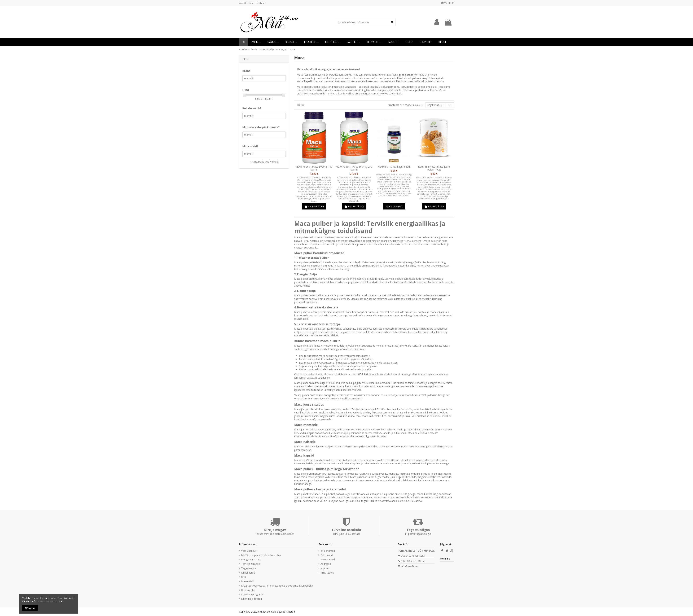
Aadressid (326, 564)
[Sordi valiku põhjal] (436, 105)
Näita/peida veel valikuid (265, 162)
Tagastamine (249, 568)
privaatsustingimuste (48, 601)
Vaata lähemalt (394, 206)
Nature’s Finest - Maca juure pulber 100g (434, 168)
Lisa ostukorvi (314, 206)
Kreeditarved (328, 559)
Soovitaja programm (253, 594)
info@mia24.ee (409, 566)
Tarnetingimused (251, 564)
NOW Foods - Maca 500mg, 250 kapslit (354, 168)
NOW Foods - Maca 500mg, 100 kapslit (314, 168)
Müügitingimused (251, 559)
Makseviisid (248, 581)
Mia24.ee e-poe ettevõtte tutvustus (261, 555)
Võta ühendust (246, 3)
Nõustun (30, 608)
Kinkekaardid (248, 573)
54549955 (406, 561)
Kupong (325, 568)
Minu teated (327, 573)
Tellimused (327, 555)
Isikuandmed (328, 551)
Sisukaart (261, 3)
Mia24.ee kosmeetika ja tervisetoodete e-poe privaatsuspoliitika (277, 586)
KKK (244, 577)
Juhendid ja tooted (251, 599)
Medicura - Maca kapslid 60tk (394, 167)
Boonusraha (248, 590)
